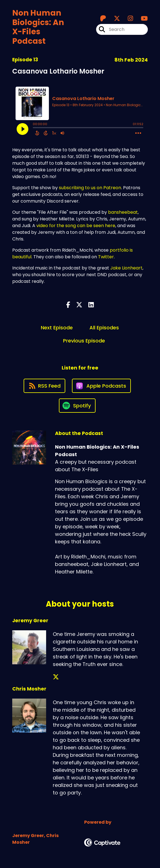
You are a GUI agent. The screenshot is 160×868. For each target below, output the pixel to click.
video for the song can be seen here (76, 226)
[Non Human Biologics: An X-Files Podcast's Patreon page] (103, 19)
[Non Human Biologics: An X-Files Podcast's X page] (114, 19)
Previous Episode (84, 341)
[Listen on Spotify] (77, 406)
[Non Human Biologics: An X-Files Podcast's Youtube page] (141, 19)
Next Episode (57, 328)
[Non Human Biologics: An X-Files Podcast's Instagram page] (127, 19)
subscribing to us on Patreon (90, 188)
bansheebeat (123, 212)
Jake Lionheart (126, 268)
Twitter (106, 257)
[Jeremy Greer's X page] (56, 677)
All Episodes (104, 328)
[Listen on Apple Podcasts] (101, 386)
